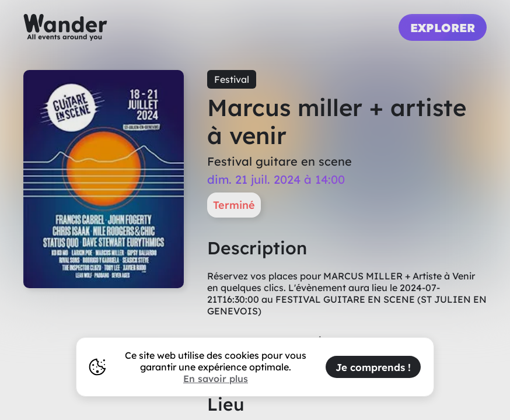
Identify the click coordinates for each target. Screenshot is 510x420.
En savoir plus (216, 379)
